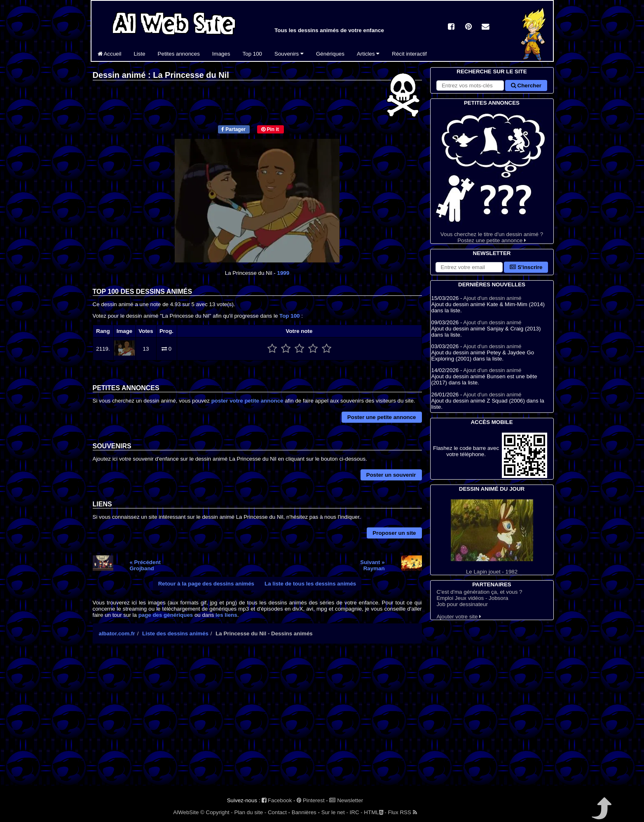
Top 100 (252, 54)
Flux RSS (403, 812)
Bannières (304, 812)
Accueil (110, 54)
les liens (226, 615)
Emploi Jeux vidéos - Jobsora (472, 598)
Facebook (277, 800)
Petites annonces (179, 54)
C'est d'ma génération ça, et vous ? (479, 592)
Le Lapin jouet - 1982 (492, 537)
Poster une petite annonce (382, 417)
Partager (233, 129)
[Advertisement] (257, 722)
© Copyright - (217, 812)
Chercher (526, 85)
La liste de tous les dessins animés (310, 584)
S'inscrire (526, 267)
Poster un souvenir (391, 475)
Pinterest (310, 800)
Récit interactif (409, 54)
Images (221, 54)
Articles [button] (368, 54)
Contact (277, 812)
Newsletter (346, 800)
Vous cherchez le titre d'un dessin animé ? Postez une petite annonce (492, 175)
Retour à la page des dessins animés (206, 584)
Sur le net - (335, 812)
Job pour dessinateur (462, 604)
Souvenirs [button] (289, 54)
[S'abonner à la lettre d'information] (469, 267)
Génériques (330, 54)
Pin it (270, 129)
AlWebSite (186, 812)
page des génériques (166, 615)
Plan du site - (250, 812)
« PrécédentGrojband (145, 565)
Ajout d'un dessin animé (492, 298)
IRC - (356, 812)
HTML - (375, 812)
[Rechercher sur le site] (470, 85)
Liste (139, 54)
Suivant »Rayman (372, 565)
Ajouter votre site (459, 617)
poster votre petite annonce (247, 401)
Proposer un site (394, 533)
